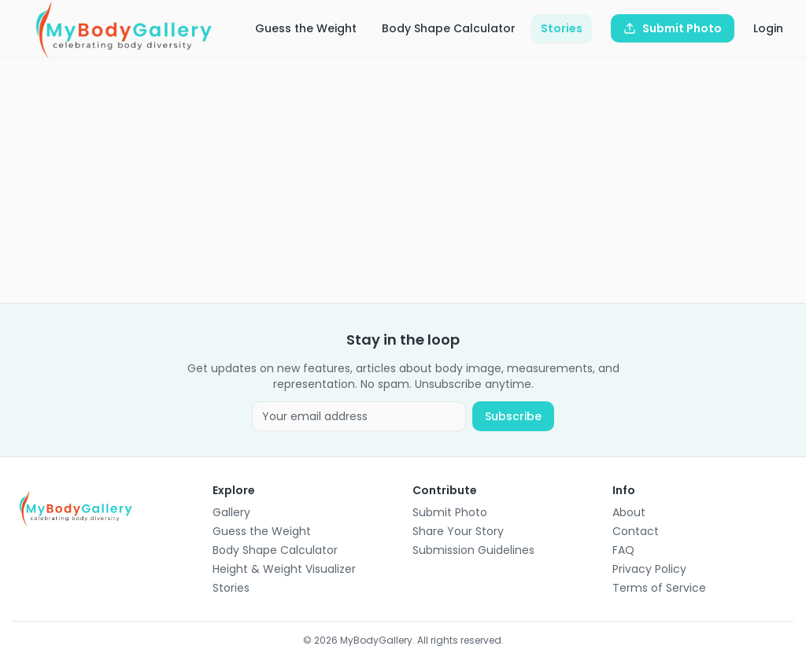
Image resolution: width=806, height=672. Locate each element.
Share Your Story (458, 531)
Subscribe (513, 416)
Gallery (231, 512)
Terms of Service (659, 588)
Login (768, 28)
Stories (562, 28)
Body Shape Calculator (449, 28)
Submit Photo (450, 512)
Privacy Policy (649, 569)
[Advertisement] (403, 180)
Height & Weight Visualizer (284, 569)
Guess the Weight (306, 28)
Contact (636, 531)
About (629, 512)
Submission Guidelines (473, 550)
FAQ (623, 550)
